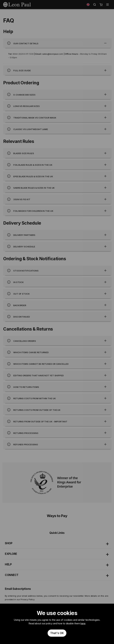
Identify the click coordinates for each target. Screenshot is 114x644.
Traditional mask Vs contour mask (57, 117)
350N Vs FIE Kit (57, 199)
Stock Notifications (57, 270)
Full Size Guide (57, 70)
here (83, 623)
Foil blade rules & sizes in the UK (57, 165)
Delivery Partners (57, 235)
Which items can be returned (57, 352)
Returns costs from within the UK (57, 398)
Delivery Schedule (57, 246)
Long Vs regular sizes (57, 106)
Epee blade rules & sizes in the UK (57, 176)
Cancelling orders (57, 341)
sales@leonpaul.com (53, 54)
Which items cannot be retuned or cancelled (57, 364)
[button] (88, 5)
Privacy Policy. (28, 599)
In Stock (57, 282)
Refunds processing (57, 444)
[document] (57, 624)
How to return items (57, 387)
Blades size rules (57, 153)
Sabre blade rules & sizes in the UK (57, 188)
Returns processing (57, 433)
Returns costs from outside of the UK (57, 410)
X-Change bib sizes (57, 94)
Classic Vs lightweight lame (57, 129)
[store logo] (17, 5)
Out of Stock (57, 294)
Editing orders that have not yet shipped (57, 375)
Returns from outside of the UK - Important (57, 421)
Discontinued (57, 316)
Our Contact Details (57, 43)
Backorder (57, 305)
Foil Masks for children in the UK (57, 211)
